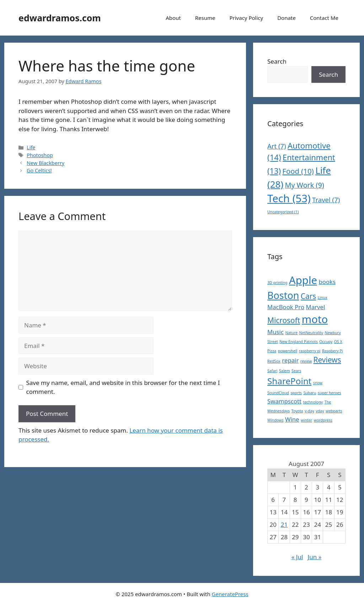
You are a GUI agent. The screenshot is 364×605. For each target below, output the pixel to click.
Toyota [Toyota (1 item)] (297, 411)
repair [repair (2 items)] (290, 360)
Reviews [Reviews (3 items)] (327, 360)
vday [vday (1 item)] (320, 411)
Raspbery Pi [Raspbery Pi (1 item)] (333, 351)
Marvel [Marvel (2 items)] (315, 307)
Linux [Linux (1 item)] (323, 298)
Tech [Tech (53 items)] (289, 198)
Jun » (315, 557)
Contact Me (324, 18)
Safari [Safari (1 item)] (272, 371)
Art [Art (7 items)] (277, 146)
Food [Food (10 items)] (298, 171)
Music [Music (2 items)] (275, 332)
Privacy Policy (246, 18)
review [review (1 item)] (306, 361)
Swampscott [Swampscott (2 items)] (284, 401)
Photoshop (40, 155)
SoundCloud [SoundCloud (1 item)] (278, 393)
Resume (205, 18)
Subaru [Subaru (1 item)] (310, 393)
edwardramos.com (60, 18)
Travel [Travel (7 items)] (326, 200)
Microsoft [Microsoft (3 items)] (284, 320)
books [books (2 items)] (327, 282)
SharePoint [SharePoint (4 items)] (289, 381)
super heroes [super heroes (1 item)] (330, 393)
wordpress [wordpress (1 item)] (323, 420)
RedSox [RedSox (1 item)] (274, 361)
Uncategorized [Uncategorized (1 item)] (283, 212)
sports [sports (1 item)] (296, 393)
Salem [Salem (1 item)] (285, 371)
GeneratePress (230, 594)
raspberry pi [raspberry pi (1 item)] (310, 351)
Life (31, 147)
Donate (287, 18)
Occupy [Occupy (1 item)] (326, 342)
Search (277, 61)
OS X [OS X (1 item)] (338, 342)
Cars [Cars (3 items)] (308, 296)
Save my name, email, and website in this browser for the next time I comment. (123, 387)
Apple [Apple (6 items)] (303, 280)
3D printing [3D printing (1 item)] (277, 283)
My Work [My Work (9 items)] (304, 185)
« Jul (297, 557)
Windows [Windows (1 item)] (275, 420)
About (173, 18)
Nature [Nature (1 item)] (291, 333)
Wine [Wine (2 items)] (292, 419)
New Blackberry (45, 163)
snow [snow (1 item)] (318, 383)
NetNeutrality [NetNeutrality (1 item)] (311, 333)
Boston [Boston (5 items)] (283, 295)
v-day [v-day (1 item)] (309, 411)
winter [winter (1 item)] (306, 420)
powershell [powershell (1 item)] (288, 351)
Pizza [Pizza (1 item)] (272, 351)
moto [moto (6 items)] (315, 319)
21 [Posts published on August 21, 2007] (284, 524)
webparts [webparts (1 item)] (334, 411)
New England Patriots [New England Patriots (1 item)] (299, 342)
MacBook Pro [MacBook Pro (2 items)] (286, 307)
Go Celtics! (39, 170)
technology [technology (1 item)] (313, 402)
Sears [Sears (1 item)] (296, 371)
